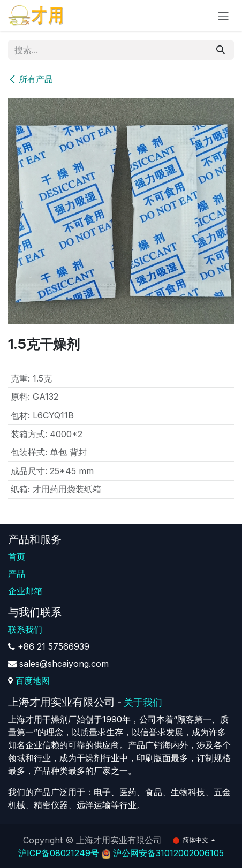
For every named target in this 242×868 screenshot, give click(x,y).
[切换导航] (223, 16)
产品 (17, 574)
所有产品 (31, 79)
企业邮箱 (25, 591)
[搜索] (221, 50)
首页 (17, 557)
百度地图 (33, 681)
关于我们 (143, 702)
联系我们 (25, 629)
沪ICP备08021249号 (59, 853)
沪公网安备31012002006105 (168, 853)
